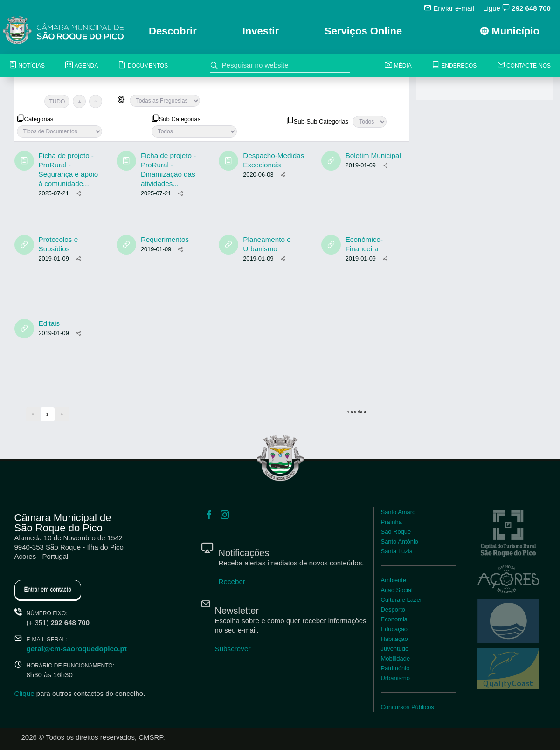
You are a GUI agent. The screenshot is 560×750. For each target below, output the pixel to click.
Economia (394, 619)
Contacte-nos (524, 65)
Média (398, 65)
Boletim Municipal (373, 155)
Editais (49, 323)
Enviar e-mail (449, 8)
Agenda (82, 65)
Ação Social (397, 590)
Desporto (393, 609)
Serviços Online (363, 31)
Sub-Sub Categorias (317, 121)
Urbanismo (395, 678)
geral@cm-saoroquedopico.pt (76, 649)
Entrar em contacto (48, 590)
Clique (24, 693)
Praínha (391, 522)
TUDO (57, 102)
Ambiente (394, 580)
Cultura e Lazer (401, 600)
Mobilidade (395, 658)
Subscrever (233, 649)
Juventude (395, 649)
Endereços (454, 65)
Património (395, 668)
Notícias (27, 65)
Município (510, 31)
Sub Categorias (176, 118)
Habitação (394, 639)
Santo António (399, 541)
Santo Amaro (398, 512)
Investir (261, 31)
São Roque (396, 532)
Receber (232, 581)
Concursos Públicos (407, 707)
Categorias (35, 118)
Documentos (143, 65)
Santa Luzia (397, 551)
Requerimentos (165, 239)
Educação (394, 629)
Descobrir (173, 31)
